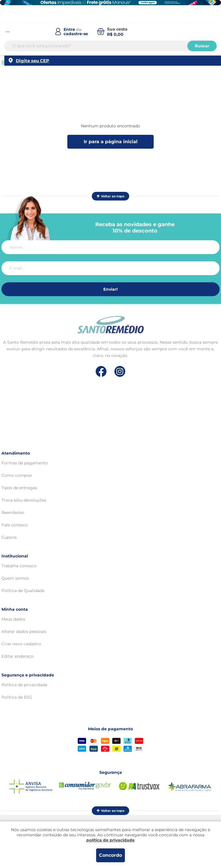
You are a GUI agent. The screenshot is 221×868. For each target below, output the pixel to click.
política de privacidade (110, 840)
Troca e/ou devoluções (24, 500)
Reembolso (13, 513)
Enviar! (110, 289)
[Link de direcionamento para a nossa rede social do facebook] (101, 371)
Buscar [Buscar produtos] (202, 46)
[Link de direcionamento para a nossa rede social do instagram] (120, 371)
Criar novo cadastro (21, 644)
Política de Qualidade (23, 591)
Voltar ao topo (110, 196)
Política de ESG (17, 697)
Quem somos (15, 578)
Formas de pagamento (25, 463)
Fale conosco (15, 525)
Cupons (9, 537)
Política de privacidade (24, 685)
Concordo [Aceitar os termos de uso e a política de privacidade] (110, 855)
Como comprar (17, 475)
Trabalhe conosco (19, 566)
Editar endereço (17, 656)
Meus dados (13, 619)
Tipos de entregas (19, 488)
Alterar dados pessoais (24, 631)
